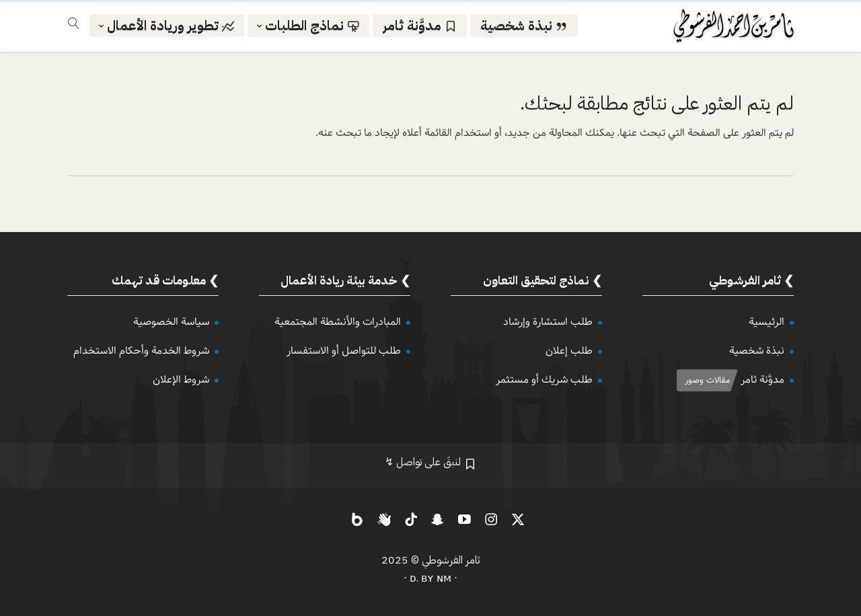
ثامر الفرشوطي (451, 560)
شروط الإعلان (181, 380)
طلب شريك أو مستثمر (544, 380)
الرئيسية (766, 322)
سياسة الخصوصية (171, 322)
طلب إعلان (569, 351)
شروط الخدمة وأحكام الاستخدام (141, 351)
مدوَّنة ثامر (762, 380)
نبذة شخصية (757, 351)
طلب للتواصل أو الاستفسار (344, 351)
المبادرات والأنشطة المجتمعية (338, 322)
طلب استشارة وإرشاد (548, 322)
